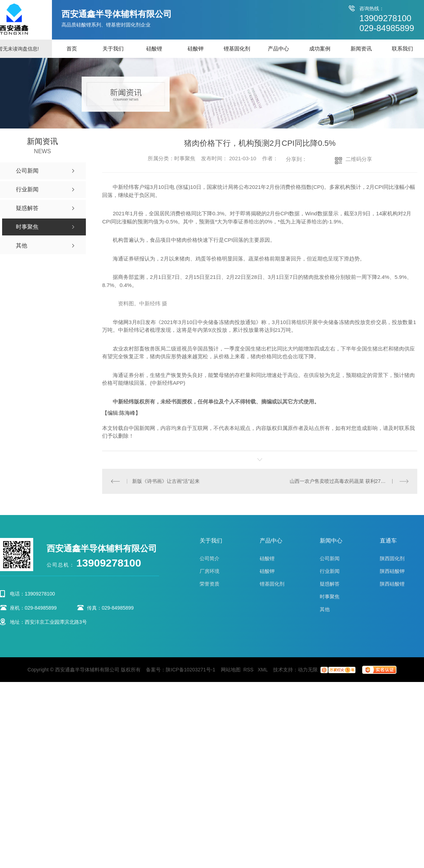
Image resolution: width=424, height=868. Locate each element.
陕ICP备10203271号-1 (190, 669)
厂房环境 (210, 571)
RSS (249, 669)
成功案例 (320, 49)
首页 (72, 49)
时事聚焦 (330, 596)
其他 (325, 609)
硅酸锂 (154, 49)
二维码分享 (359, 159)
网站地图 (231, 669)
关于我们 (113, 49)
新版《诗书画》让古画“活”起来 (166, 481)
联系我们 (402, 49)
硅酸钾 (196, 49)
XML (263, 669)
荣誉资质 (210, 583)
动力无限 (308, 669)
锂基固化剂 (237, 49)
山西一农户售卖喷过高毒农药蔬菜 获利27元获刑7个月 (349, 481)
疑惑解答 (330, 583)
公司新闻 (330, 558)
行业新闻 (330, 571)
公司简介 (210, 558)
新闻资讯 (361, 49)
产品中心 (278, 49)
